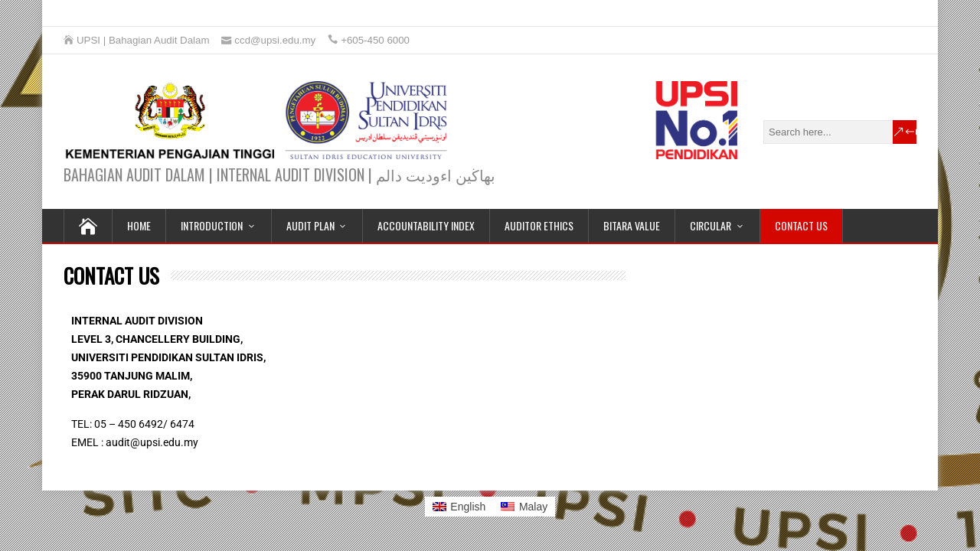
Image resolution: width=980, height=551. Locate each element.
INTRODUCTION (212, 225)
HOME (139, 225)
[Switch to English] (459, 507)
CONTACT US (801, 225)
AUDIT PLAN (310, 225)
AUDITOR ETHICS (539, 225)
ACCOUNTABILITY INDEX (426, 225)
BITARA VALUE (632, 225)
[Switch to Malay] (524, 507)
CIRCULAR (710, 225)
